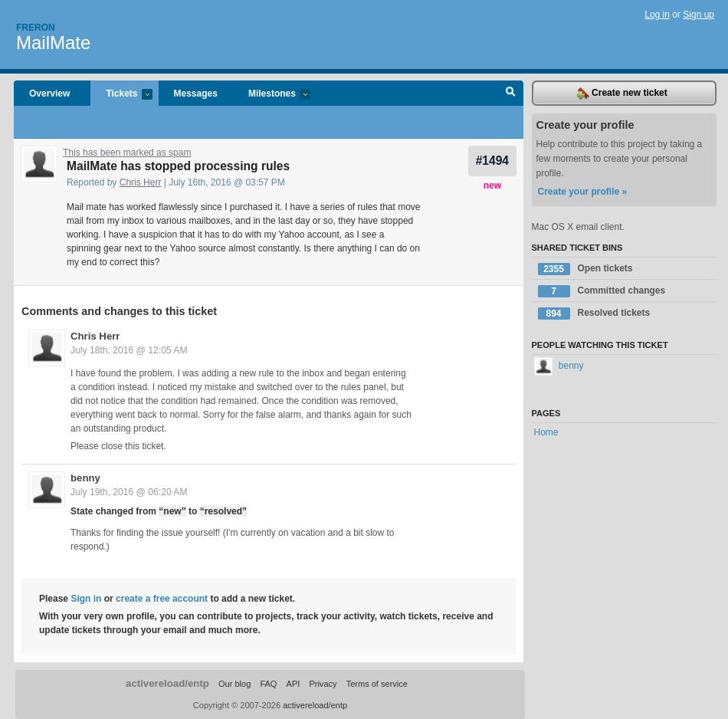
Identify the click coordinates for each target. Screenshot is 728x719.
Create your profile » (583, 192)
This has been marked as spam (127, 153)
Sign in (86, 599)
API (293, 684)
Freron (36, 28)
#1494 (492, 161)
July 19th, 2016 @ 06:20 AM (129, 492)
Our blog (234, 684)
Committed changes (602, 291)
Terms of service (377, 684)
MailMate (53, 43)
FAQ (268, 684)
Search (511, 94)
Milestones (272, 95)
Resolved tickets (594, 314)
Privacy (323, 684)
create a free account (162, 599)
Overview (49, 94)
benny (85, 478)
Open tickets (585, 269)
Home (546, 432)
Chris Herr (141, 182)
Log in (657, 15)
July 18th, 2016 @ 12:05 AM (129, 350)
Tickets (121, 95)
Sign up (698, 15)
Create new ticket (622, 94)
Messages (196, 94)
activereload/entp (167, 683)
